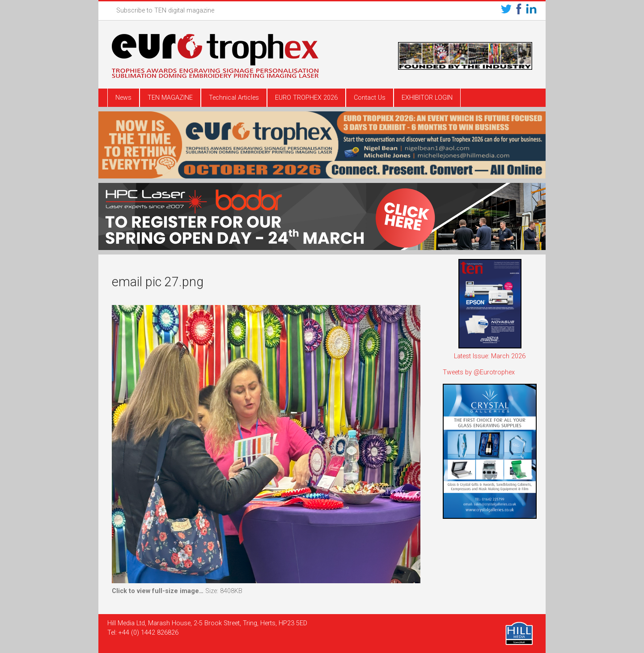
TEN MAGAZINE (170, 98)
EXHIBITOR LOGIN (427, 98)
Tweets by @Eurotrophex (479, 372)
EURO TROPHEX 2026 (306, 98)
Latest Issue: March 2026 (490, 356)
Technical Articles (234, 98)
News (123, 98)
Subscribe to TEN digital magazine (165, 11)
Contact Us (370, 98)
